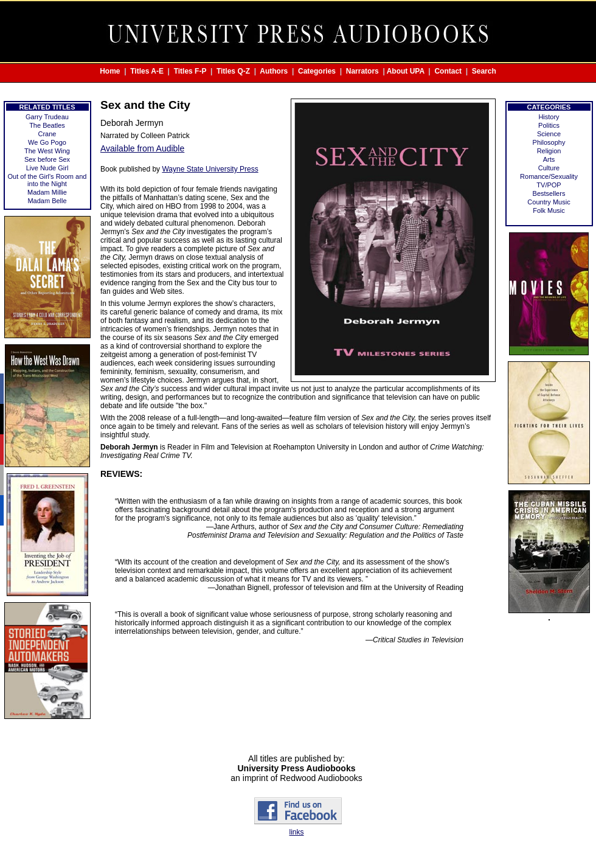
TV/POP (549, 185)
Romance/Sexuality (549, 176)
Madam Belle (47, 201)
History (549, 117)
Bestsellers (549, 193)
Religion (549, 151)
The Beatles (47, 125)
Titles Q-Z (233, 71)
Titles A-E (147, 71)
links (296, 832)
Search (484, 71)
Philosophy (549, 142)
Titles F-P (190, 71)
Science (549, 134)
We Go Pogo (47, 142)
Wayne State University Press (210, 169)
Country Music (549, 202)
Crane (47, 134)
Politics (549, 125)
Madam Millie (47, 192)
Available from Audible (142, 148)
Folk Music (549, 210)
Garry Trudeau (47, 117)
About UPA (406, 71)
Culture (549, 168)
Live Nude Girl (47, 168)
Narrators (362, 71)
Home (110, 71)
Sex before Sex (47, 159)
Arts (549, 159)
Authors (274, 71)
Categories (317, 71)
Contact (448, 71)
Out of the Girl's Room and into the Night (47, 180)
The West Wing (47, 151)
